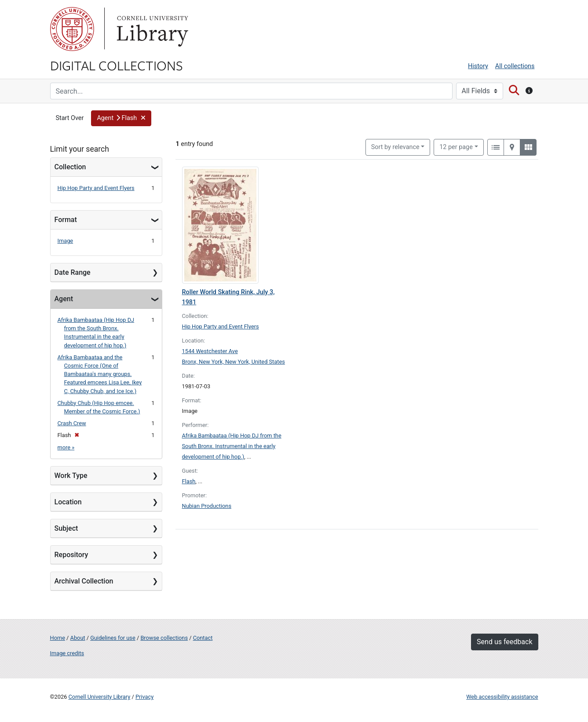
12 (456, 146)
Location (68, 502)
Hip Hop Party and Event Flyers (96, 188)
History (478, 66)
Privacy (144, 697)
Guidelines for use (113, 638)
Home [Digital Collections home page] (58, 638)
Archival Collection (84, 581)
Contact (203, 638)
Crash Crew (72, 423)
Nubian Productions (207, 506)
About (78, 638)
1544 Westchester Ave (210, 351)
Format (66, 220)
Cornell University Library (100, 697)
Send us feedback (504, 642)
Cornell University (72, 29)
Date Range (73, 272)
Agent (64, 299)
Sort (395, 147)
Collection (70, 167)
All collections (515, 66)
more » (66, 447)
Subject (66, 528)
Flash (189, 481)
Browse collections (164, 638)
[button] (121, 118)
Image (66, 241)
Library (151, 29)
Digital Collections (117, 65)
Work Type (71, 476)
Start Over (70, 118)
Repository (71, 555)
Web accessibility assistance (502, 697)
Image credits (67, 653)
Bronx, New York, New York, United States (234, 362)
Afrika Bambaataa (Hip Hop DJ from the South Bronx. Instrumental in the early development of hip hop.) (232, 446)
